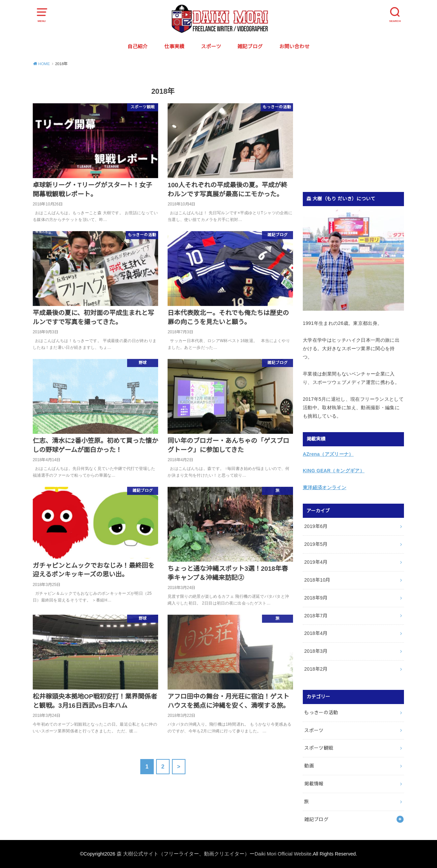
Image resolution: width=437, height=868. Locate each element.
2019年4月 (316, 562)
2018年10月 (317, 580)
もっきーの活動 (321, 712)
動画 (309, 766)
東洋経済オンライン (325, 487)
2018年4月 (316, 633)
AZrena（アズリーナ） (328, 454)
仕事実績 (174, 47)
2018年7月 (316, 616)
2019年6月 (316, 526)
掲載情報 (314, 784)
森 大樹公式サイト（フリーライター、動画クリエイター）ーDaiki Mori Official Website (214, 854)
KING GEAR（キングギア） (334, 471)
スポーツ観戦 (319, 748)
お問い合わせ (294, 47)
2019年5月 (316, 544)
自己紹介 (138, 47)
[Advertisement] (359, 130)
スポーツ (211, 47)
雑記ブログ (250, 47)
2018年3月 (316, 651)
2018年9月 (316, 598)
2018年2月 (316, 669)
